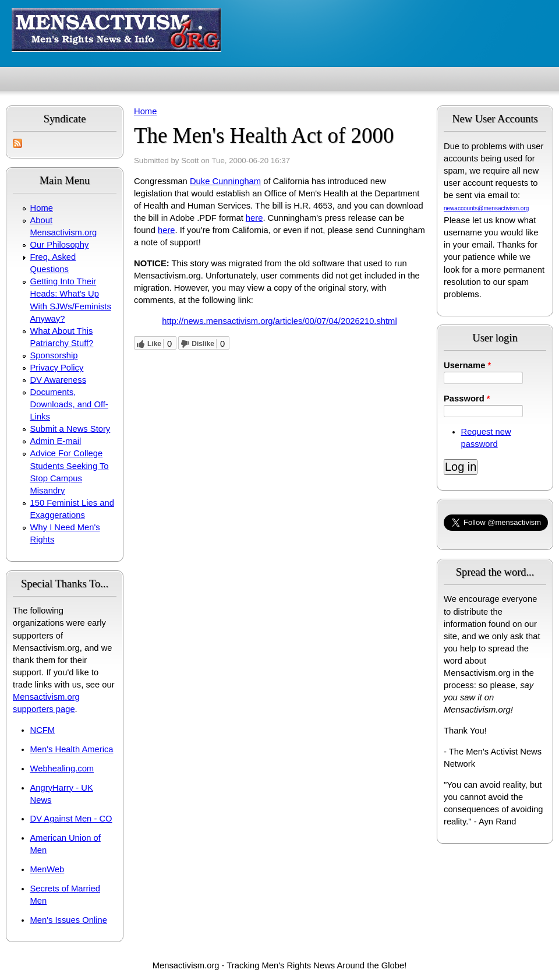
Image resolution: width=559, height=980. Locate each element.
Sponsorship (54, 355)
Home (42, 208)
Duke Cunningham (225, 181)
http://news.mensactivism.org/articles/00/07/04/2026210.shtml (279, 321)
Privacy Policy (57, 368)
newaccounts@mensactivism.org (486, 208)
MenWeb (47, 869)
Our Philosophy (60, 245)
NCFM (43, 730)
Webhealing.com (62, 769)
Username (467, 365)
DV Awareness (58, 380)
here (254, 218)
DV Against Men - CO (71, 819)
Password (467, 399)
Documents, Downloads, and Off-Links (69, 404)
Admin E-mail (56, 441)
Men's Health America (72, 749)
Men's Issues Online (69, 920)
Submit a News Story (70, 429)
